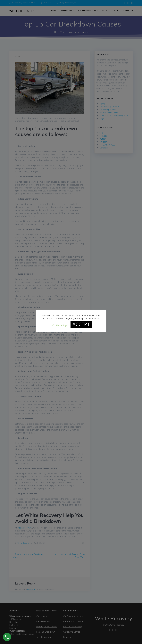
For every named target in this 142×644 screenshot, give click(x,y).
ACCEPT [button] (81, 324)
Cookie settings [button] (60, 325)
